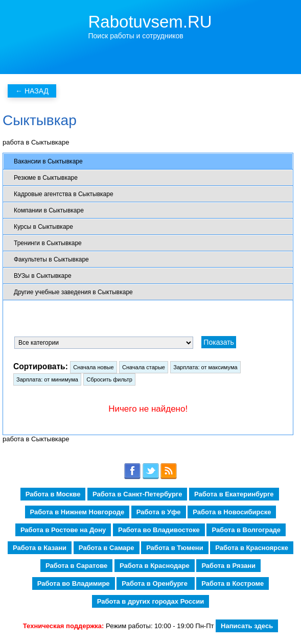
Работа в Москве (53, 494)
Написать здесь (247, 626)
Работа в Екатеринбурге (234, 494)
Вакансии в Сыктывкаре (48, 161)
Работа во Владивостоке (159, 530)
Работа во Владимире (74, 583)
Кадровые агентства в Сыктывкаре (64, 194)
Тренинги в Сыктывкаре (48, 243)
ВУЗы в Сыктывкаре (43, 276)
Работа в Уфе (159, 512)
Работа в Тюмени (175, 548)
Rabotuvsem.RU (150, 22)
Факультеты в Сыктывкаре (51, 259)
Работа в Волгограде (246, 530)
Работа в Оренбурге (155, 583)
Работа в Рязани (228, 566)
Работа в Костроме (233, 583)
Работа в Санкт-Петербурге (137, 494)
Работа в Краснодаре (155, 566)
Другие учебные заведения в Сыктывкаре (73, 292)
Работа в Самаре (107, 548)
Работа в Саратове (76, 566)
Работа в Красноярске (252, 548)
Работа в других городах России (151, 601)
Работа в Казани (40, 548)
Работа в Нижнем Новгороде (77, 512)
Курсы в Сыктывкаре (43, 227)
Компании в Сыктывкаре (49, 210)
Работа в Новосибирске (232, 512)
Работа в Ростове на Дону (63, 530)
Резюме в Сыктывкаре (46, 178)
